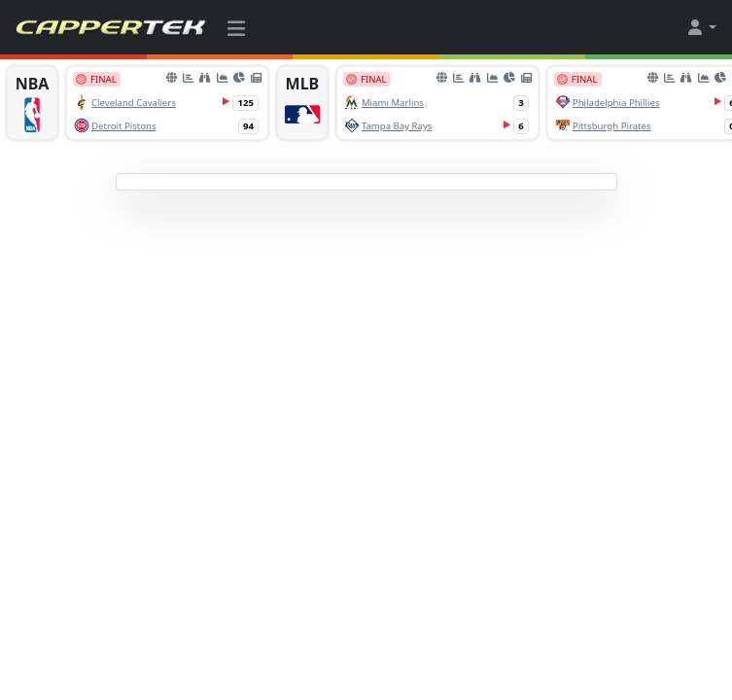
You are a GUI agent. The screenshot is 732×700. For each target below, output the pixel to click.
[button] (701, 27)
